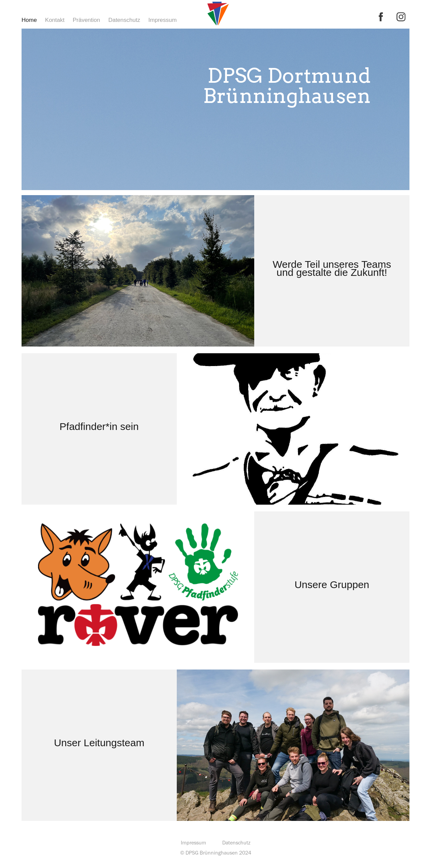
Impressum (163, 20)
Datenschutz (124, 20)
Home (29, 20)
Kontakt (55, 20)
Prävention (86, 20)
